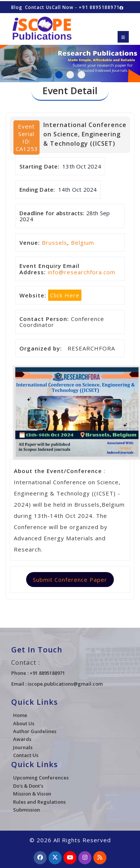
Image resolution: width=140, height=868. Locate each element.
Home (20, 715)
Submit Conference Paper (70, 580)
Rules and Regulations (39, 802)
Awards (22, 739)
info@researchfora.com (82, 272)
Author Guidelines (35, 731)
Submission (27, 810)
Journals (23, 747)
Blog (17, 7)
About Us (24, 723)
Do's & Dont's (28, 786)
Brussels (55, 243)
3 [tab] (81, 75)
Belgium (83, 243)
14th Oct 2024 (78, 189)
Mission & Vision (32, 794)
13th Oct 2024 (82, 166)
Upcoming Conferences (41, 778)
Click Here (65, 295)
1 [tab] (59, 75)
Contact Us (38, 7)
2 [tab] (70, 75)
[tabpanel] (70, 59)
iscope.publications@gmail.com (65, 684)
